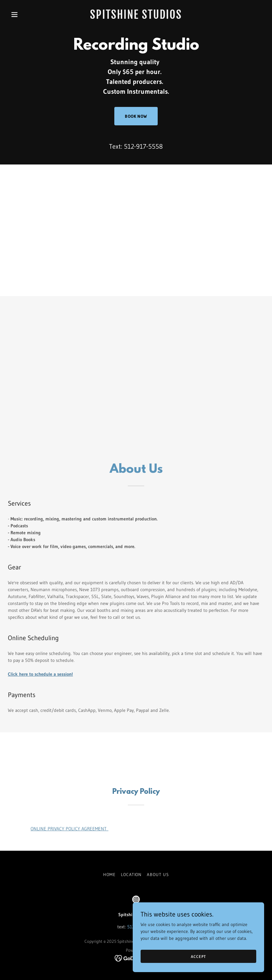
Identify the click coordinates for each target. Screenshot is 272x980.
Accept (198, 956)
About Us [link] (158, 874)
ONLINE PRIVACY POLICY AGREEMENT (69, 829)
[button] (27, 14)
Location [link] (131, 874)
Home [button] (109, 874)
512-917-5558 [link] (143, 146)
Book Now (136, 116)
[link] (136, 17)
